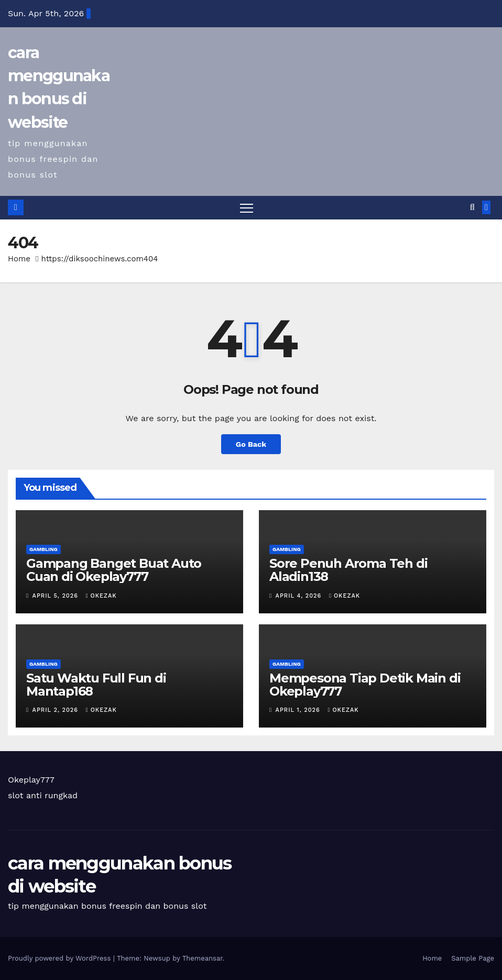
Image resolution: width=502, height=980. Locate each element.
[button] (472, 207)
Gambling (43, 549)
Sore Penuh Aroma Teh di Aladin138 (348, 570)
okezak (101, 596)
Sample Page (473, 958)
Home (19, 259)
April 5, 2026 (57, 596)
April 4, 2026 (300, 596)
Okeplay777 (31, 780)
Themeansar (203, 958)
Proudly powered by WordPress (61, 958)
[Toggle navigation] (247, 208)
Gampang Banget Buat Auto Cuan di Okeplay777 (114, 570)
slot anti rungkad (43, 795)
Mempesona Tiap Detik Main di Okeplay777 (365, 685)
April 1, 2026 (299, 710)
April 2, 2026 (57, 710)
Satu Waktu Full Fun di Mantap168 (96, 685)
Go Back (251, 444)
